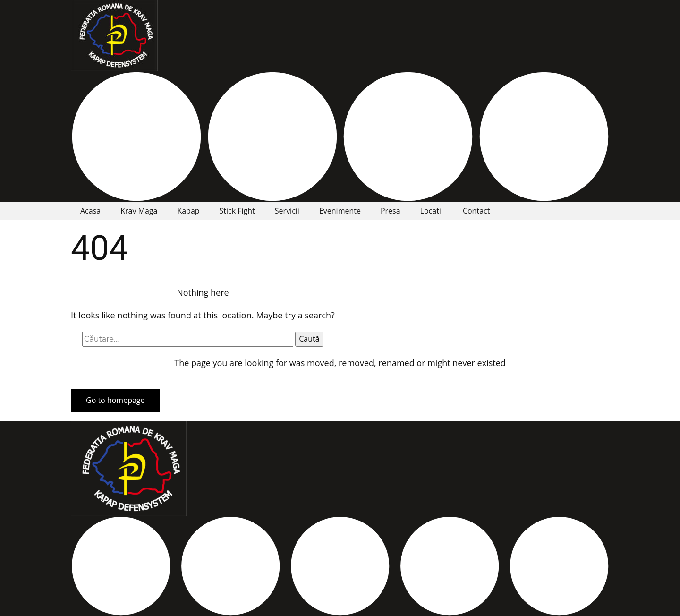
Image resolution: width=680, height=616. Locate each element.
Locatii (432, 211)
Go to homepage (115, 400)
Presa (391, 211)
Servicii (287, 211)
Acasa (90, 211)
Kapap (188, 211)
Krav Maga (139, 211)
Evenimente (340, 211)
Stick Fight (237, 211)
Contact (476, 211)
